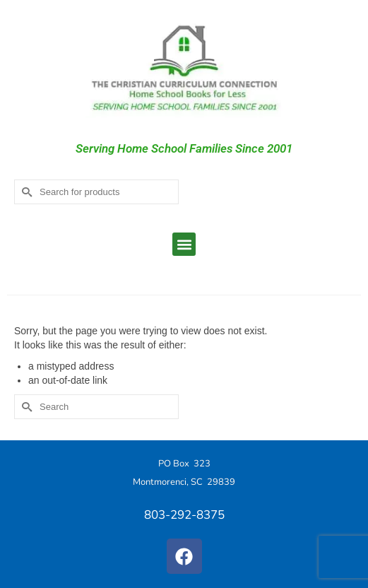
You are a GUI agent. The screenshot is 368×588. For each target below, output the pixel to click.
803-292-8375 (184, 515)
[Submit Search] (25, 192)
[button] (184, 244)
